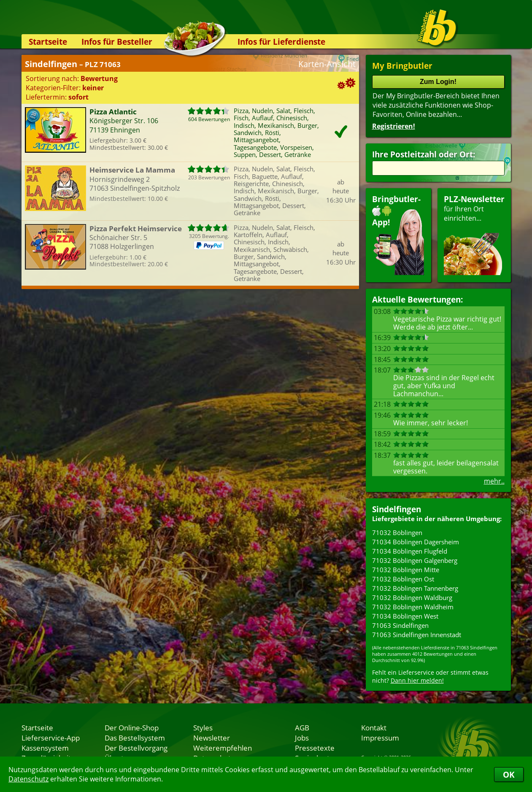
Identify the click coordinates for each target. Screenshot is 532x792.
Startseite (48, 42)
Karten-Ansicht (327, 64)
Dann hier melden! (417, 680)
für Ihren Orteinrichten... (474, 234)
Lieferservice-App (51, 738)
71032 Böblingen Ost (403, 579)
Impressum (380, 738)
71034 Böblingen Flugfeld (410, 551)
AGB (302, 727)
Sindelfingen (397, 509)
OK (509, 774)
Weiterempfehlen (223, 748)
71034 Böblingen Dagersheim (416, 542)
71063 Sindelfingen (400, 625)
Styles (203, 727)
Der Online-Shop (132, 727)
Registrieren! (394, 126)
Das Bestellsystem (135, 738)
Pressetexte (315, 748)
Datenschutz (28, 779)
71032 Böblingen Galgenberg (415, 560)
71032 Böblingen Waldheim (413, 607)
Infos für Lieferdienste (281, 42)
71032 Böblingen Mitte (406, 570)
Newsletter (212, 738)
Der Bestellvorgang (136, 748)
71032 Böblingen (397, 533)
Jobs (302, 738)
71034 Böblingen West (405, 616)
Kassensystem (45, 748)
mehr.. (494, 481)
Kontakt (374, 727)
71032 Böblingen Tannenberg (415, 588)
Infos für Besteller (117, 42)
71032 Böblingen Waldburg (412, 597)
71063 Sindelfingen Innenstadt (417, 635)
